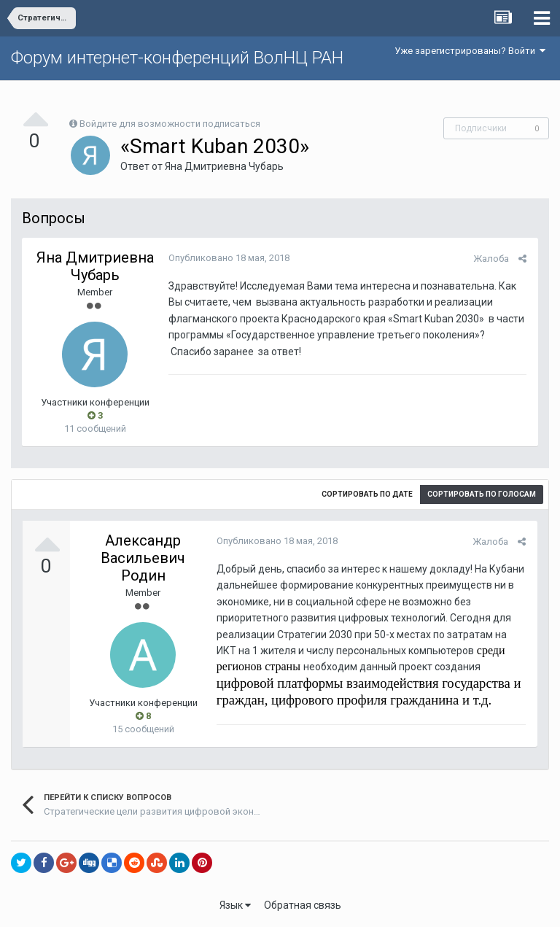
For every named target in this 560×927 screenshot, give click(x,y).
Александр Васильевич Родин (143, 558)
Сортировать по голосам (482, 494)
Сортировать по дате (367, 494)
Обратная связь (303, 905)
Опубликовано (228, 258)
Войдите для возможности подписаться (170, 124)
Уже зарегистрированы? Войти (470, 51)
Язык (235, 905)
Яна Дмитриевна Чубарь (224, 166)
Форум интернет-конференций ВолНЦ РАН (177, 58)
